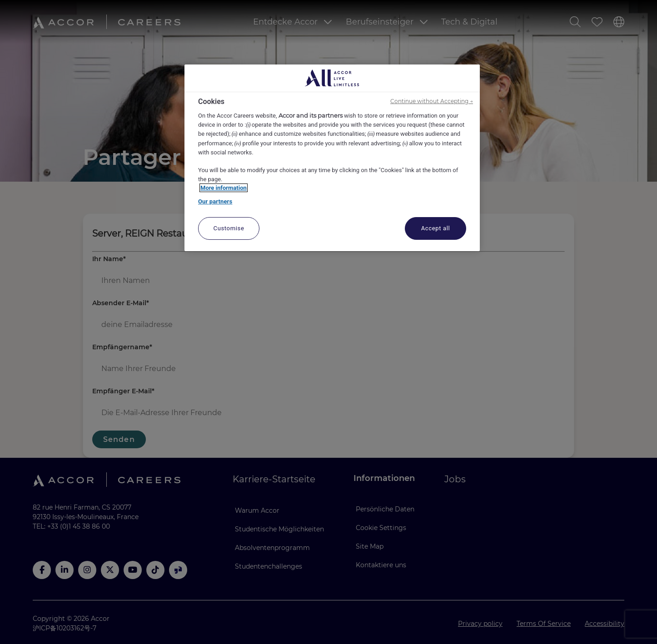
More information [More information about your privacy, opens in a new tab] (224, 188)
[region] (332, 158)
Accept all (436, 228)
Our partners (215, 201)
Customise (229, 228)
